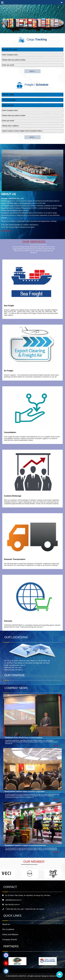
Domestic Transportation (15, 559)
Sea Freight (9, 306)
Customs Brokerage (13, 496)
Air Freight (9, 371)
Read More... (7, 231)
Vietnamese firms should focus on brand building (24, 738)
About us (6, 924)
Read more (56, 746)
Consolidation (10, 432)
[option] (17, 961)
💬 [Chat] (60, 974)
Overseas (8, 621)
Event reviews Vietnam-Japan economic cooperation (25, 792)
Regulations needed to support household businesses (25, 845)
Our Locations (8, 929)
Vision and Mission (10, 934)
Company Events (10, 940)
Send (32, 71)
